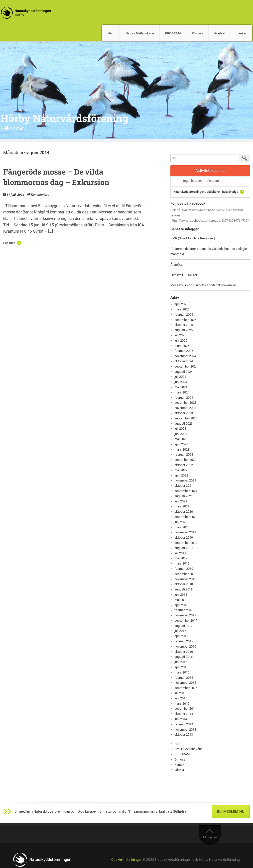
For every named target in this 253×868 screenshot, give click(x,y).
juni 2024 (181, 382)
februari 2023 (184, 454)
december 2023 (185, 403)
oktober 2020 (184, 512)
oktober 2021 (184, 486)
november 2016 (185, 646)
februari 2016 (184, 678)
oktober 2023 (184, 413)
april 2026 (181, 304)
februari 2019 (184, 569)
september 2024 (186, 366)
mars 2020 (182, 527)
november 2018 (185, 579)
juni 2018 (181, 595)
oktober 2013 (184, 734)
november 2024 (185, 356)
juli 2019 (180, 553)
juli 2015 (180, 693)
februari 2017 (184, 641)
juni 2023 (181, 434)
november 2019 (185, 532)
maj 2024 (181, 387)
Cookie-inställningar (127, 860)
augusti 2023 (184, 424)
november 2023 (185, 408)
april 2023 (181, 444)
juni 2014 (181, 719)
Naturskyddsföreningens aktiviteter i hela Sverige (206, 192)
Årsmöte (176, 264)
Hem (111, 33)
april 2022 (181, 475)
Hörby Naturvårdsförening (64, 118)
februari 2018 (184, 610)
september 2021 (186, 491)
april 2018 (181, 605)
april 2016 (181, 667)
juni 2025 (181, 340)
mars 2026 (182, 309)
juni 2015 (181, 698)
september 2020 (186, 517)
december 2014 (185, 709)
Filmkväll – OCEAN (184, 275)
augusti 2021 (184, 496)
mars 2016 (182, 672)
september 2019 (186, 543)
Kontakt (220, 33)
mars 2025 (182, 346)
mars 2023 (182, 449)
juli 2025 (180, 335)
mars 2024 (182, 392)
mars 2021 (182, 506)
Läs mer (9, 243)
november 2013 (185, 729)
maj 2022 (181, 470)
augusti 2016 (184, 657)
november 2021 (185, 480)
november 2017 (185, 615)
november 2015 (185, 683)
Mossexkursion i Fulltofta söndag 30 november (203, 285)
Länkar (242, 33)
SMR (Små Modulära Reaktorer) (193, 238)
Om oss (198, 33)
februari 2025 (184, 351)
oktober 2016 (184, 652)
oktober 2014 (184, 714)
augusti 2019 (184, 548)
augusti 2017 (184, 626)
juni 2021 (181, 501)
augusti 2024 (184, 372)
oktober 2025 (184, 325)
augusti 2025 (184, 330)
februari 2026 (184, 315)
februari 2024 (184, 398)
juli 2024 (180, 377)
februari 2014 (184, 724)
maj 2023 (181, 439)
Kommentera (40, 195)
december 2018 (185, 574)
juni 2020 (181, 522)
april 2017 (181, 636)
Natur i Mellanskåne (140, 33)
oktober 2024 (184, 361)
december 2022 (185, 460)
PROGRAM (173, 33)
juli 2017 (180, 631)
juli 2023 (180, 429)
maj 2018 (181, 600)
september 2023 (186, 418)
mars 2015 (182, 704)
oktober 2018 (184, 584)
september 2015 (186, 688)
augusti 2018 (184, 589)
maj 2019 (181, 558)
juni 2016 (181, 662)
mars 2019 (182, 563)
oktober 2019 (184, 537)
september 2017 (186, 621)
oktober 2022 (184, 465)
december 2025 (185, 320)
